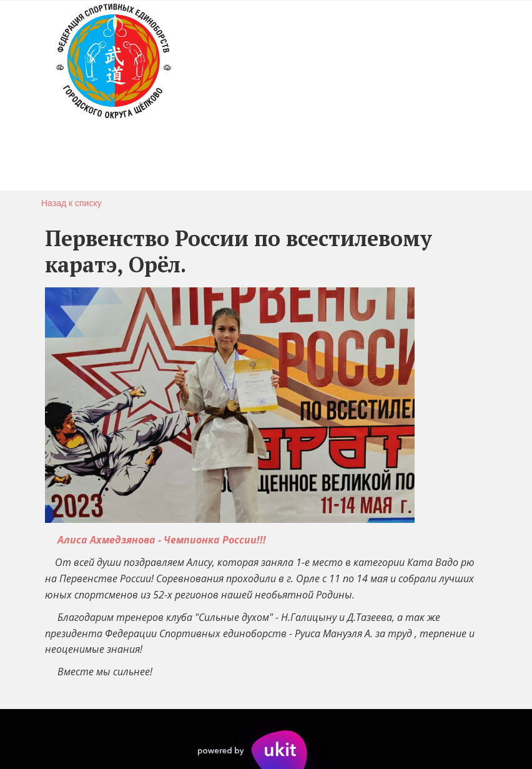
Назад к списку (71, 203)
